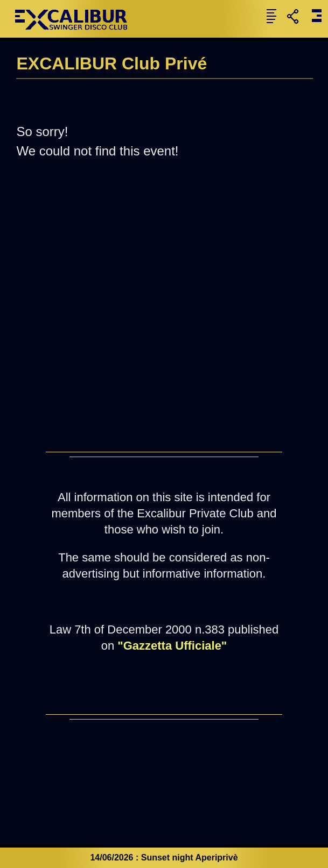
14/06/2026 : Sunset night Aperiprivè (164, 858)
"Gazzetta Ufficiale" (172, 646)
